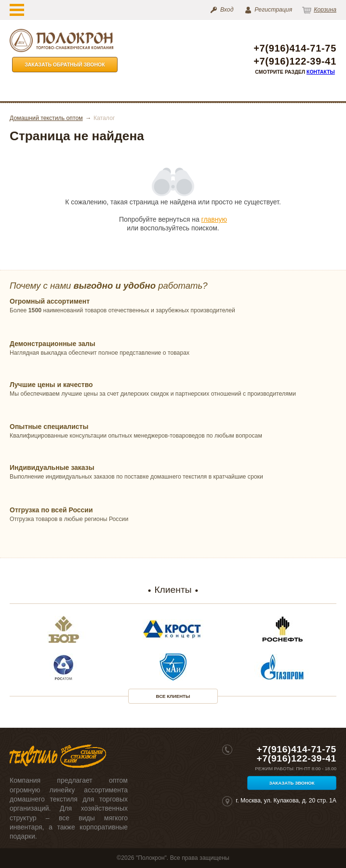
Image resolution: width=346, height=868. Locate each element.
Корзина (325, 10)
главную (214, 219)
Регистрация (273, 10)
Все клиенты (173, 696)
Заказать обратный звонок (65, 65)
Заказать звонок (292, 783)
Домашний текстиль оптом (46, 118)
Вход (227, 10)
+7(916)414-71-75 (295, 48)
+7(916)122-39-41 (295, 61)
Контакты (321, 72)
